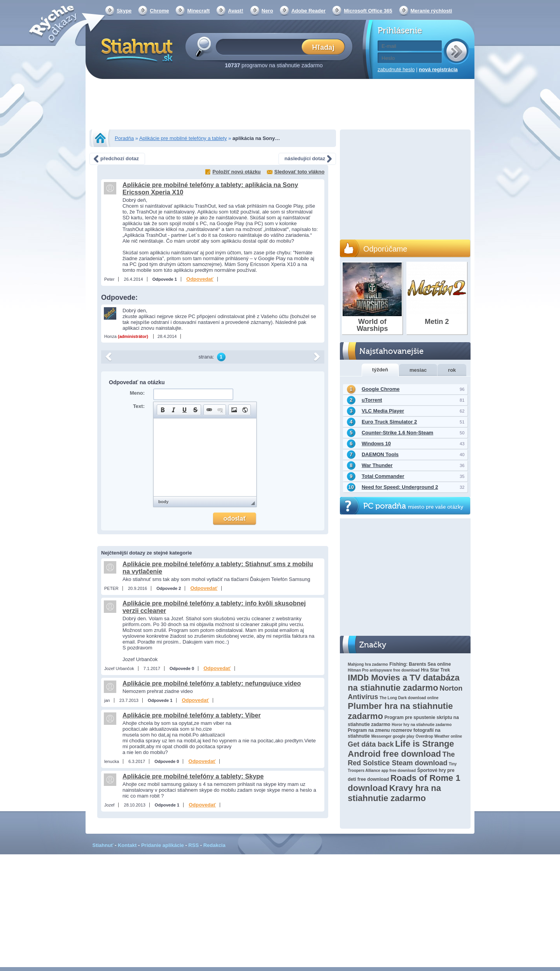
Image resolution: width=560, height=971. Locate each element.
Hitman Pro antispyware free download (383, 670)
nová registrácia (438, 69)
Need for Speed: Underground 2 (400, 487)
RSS (193, 845)
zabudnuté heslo (396, 69)
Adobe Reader (308, 11)
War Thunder (377, 465)
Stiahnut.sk (136, 49)
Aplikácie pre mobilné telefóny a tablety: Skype (193, 776)
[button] (163, 410)
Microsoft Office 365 (368, 11)
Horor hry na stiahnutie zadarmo (422, 725)
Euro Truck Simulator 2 (389, 422)
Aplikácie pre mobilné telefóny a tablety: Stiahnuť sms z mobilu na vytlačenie (218, 568)
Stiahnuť (103, 845)
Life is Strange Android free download (401, 749)
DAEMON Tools (380, 454)
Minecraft (198, 11)
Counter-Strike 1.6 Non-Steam (397, 433)
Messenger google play (393, 736)
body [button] (163, 502)
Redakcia (214, 845)
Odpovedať (200, 279)
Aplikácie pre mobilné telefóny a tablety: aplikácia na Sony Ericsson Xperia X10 (210, 188)
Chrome (159, 11)
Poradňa (124, 138)
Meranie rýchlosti (431, 11)
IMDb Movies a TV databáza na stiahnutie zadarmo (403, 683)
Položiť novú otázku (236, 172)
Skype (124, 11)
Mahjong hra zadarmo (368, 664)
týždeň (380, 370)
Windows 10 (376, 444)
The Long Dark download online (409, 698)
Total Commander (383, 476)
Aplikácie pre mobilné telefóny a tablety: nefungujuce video (212, 683)
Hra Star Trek (435, 670)
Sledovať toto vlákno (299, 172)
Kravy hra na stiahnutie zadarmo (394, 793)
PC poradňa (413, 506)
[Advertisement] (280, 105)
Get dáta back (371, 744)
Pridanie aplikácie (163, 845)
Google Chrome (381, 389)
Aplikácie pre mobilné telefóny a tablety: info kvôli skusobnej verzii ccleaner (214, 607)
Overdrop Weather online (439, 736)
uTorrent (372, 400)
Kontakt (127, 845)
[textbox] (261, 46)
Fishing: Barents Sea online (420, 664)
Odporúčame (385, 249)
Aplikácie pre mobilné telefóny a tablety (183, 138)
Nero (268, 11)
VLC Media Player (383, 411)
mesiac (418, 370)
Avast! (235, 11)
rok (452, 370)
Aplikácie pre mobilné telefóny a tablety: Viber (192, 715)
